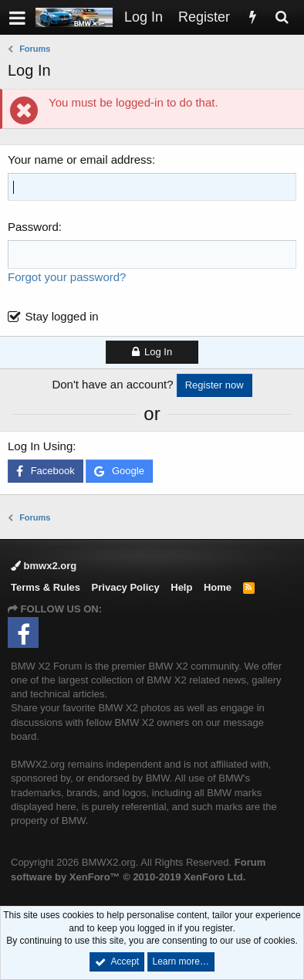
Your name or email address (80, 159)
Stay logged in (62, 316)
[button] (17, 17)
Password (33, 227)
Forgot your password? (67, 277)
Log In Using (40, 446)
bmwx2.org (44, 566)
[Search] (282, 17)
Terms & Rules (46, 587)
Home (218, 587)
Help (181, 587)
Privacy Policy (126, 587)
